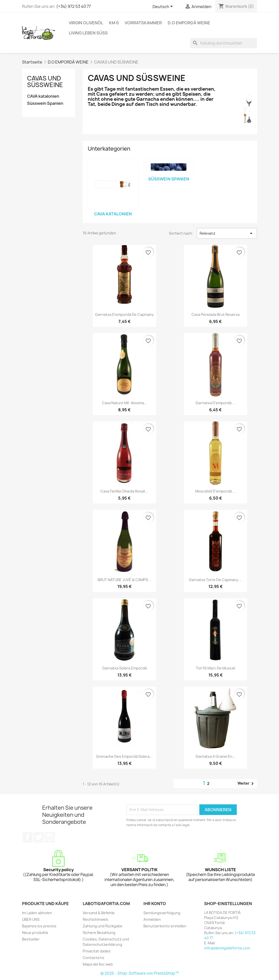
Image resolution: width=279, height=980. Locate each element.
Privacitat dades (97, 951)
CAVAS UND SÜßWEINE (45, 81)
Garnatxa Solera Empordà (124, 668)
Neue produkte (35, 933)
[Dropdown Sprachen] (164, 7)
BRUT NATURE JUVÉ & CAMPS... (124, 580)
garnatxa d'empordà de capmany (124, 314)
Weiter (246, 784)
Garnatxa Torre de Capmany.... (216, 580)
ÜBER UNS (31, 919)
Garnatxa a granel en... (216, 756)
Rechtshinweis (95, 919)
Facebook (28, 837)
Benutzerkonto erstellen (165, 926)
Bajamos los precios (39, 926)
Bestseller (31, 939)
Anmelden (152, 919)
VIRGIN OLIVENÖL (86, 23)
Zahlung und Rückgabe (103, 926)
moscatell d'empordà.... (216, 491)
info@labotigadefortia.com (227, 948)
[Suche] (224, 43)
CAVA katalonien (43, 96)
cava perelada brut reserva (216, 314)
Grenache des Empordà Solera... (124, 756)
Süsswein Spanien (45, 103)
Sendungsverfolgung (162, 913)
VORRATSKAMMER (143, 23)
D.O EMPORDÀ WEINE (189, 23)
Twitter (39, 837)
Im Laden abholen (37, 913)
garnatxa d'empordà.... (216, 403)
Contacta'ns (93, 958)
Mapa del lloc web (98, 964)
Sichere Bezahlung (99, 933)
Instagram (50, 837)
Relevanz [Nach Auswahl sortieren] (227, 233)
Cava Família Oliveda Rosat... (124, 491)
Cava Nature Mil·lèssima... (124, 403)
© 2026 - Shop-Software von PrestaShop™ (140, 973)
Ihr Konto (155, 904)
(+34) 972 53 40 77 (73, 6)
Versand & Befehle (99, 913)
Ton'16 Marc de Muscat (216, 668)
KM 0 (114, 23)
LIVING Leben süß (88, 33)
